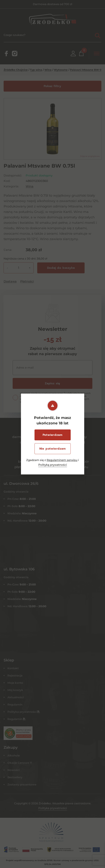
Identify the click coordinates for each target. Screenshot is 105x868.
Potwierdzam (53, 435)
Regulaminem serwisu (62, 460)
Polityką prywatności (53, 465)
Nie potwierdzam (53, 449)
